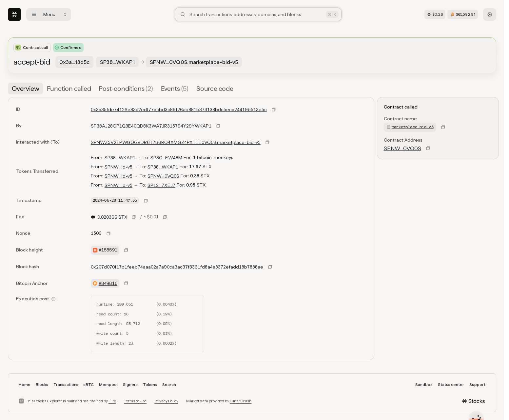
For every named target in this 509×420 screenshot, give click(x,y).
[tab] (25, 89)
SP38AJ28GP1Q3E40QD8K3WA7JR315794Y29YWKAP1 (151, 126)
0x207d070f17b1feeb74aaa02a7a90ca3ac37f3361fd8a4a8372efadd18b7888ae (177, 267)
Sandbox (424, 384)
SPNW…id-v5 (118, 167)
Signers (130, 384)
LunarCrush (241, 401)
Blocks (42, 384)
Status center (451, 384)
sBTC (89, 384)
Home (25, 384)
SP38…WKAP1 (120, 158)
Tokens (150, 384)
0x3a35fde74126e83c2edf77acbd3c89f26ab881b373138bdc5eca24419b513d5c (179, 110)
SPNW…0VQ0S (163, 176)
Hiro (112, 401)
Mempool (108, 384)
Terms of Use (135, 401)
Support (477, 384)
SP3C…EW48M (166, 158)
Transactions (66, 384)
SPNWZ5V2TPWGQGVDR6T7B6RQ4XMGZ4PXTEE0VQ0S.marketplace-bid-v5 (176, 142)
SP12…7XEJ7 (161, 185)
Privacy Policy (166, 401)
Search (169, 384)
